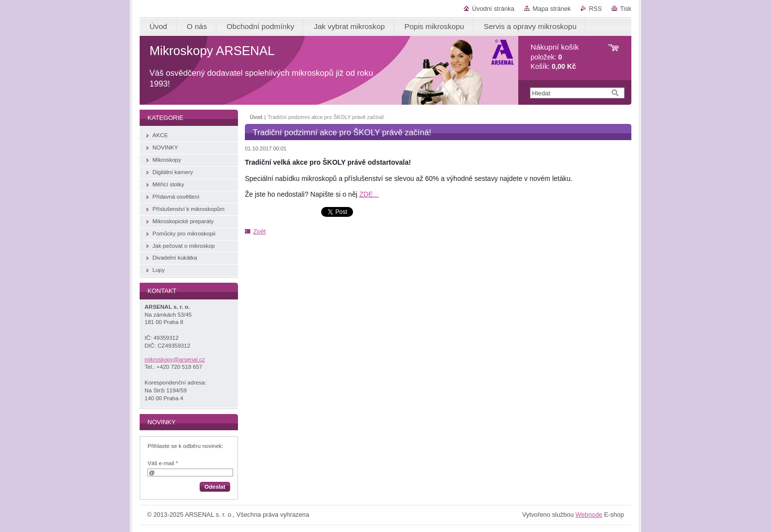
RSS (595, 9)
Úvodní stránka (493, 9)
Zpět (260, 231)
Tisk (626, 9)
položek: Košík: (555, 57)
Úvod (256, 117)
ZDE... (369, 194)
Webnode (589, 515)
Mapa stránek (552, 9)
